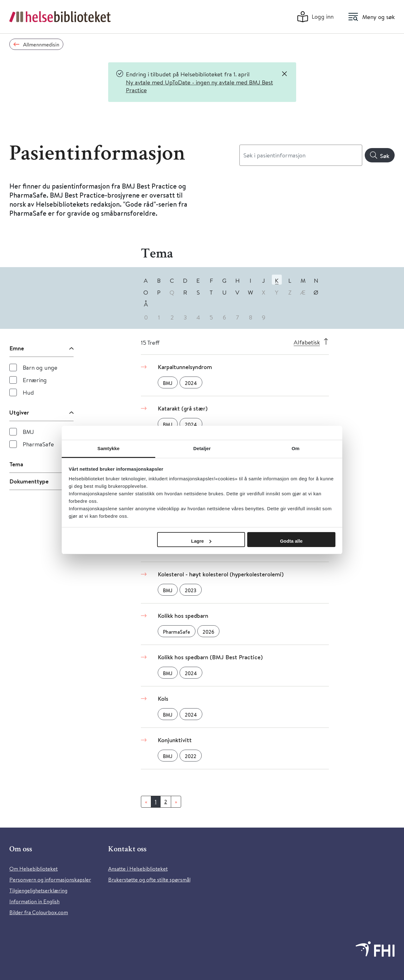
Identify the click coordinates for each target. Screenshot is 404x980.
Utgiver (19, 412)
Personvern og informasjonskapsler (50, 879)
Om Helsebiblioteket (34, 869)
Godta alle (291, 541)
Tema (16, 464)
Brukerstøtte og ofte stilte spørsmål (149, 879)
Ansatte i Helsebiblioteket (138, 869)
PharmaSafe (38, 444)
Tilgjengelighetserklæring (38, 890)
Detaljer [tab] (202, 448)
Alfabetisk (307, 342)
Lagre (201, 541)
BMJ (28, 432)
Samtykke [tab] (109, 448)
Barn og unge (40, 367)
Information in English (34, 901)
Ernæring (35, 380)
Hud (28, 392)
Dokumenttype (29, 481)
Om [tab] (295, 448)
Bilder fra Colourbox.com (39, 912)
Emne (17, 348)
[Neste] (176, 802)
